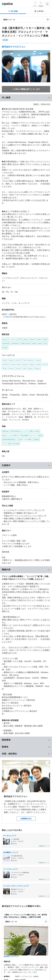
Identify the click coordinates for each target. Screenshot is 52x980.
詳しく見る (33, 972)
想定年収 (9, 317)
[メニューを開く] (47, 4)
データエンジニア (10, 836)
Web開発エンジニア (11, 852)
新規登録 (41, 6)
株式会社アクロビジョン (14, 47)
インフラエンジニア (11, 869)
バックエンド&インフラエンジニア (16, 886)
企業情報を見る (26, 819)
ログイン (35, 6)
